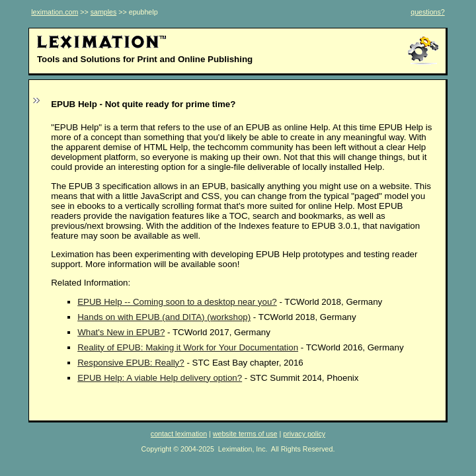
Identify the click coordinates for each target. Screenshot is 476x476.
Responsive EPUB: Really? (131, 363)
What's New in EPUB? (121, 332)
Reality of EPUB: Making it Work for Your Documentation (188, 347)
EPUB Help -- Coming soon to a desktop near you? (177, 302)
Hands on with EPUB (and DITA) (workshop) (164, 317)
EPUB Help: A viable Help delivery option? (160, 378)
